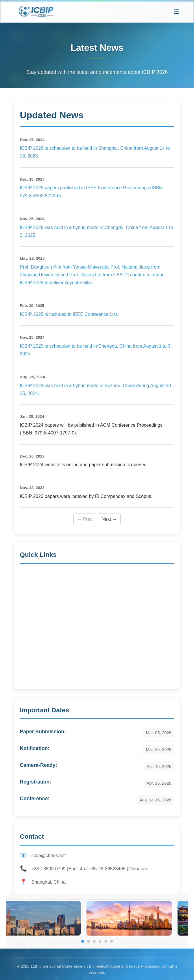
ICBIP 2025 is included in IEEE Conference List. (69, 314)
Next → (109, 519)
